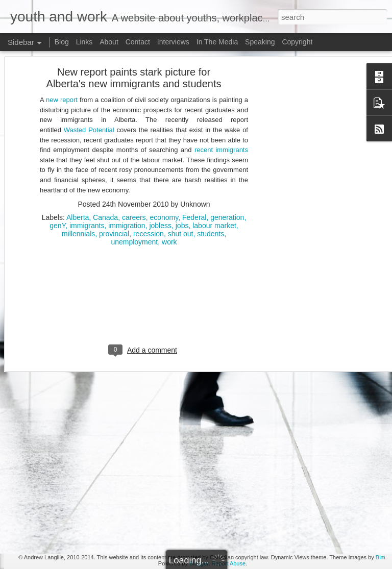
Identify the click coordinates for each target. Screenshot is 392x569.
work (169, 162)
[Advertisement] (144, 228)
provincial (114, 154)
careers (134, 137)
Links (84, 42)
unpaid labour (179, 443)
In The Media (217, 42)
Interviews (173, 42)
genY (57, 145)
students (211, 154)
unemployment (134, 162)
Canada (105, 137)
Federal (194, 137)
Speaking (260, 42)
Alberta (78, 137)
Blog (62, 42)
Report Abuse (228, 563)
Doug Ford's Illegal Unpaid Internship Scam (84, 499)
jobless (160, 145)
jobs (182, 145)
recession (149, 154)
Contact (138, 42)
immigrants (87, 145)
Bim (381, 557)
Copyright (297, 42)
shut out (181, 154)
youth (191, 451)
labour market (214, 145)
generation (227, 137)
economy (164, 137)
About (109, 42)
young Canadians (232, 443)
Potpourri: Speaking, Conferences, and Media (87, 522)
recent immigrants (221, 70)
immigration (127, 145)
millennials (78, 154)
